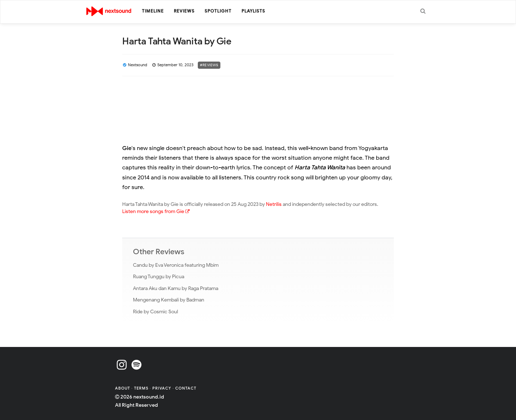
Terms (142, 388)
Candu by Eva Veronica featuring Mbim (176, 265)
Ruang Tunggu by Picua (159, 277)
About (123, 388)
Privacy (162, 388)
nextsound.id (149, 397)
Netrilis (274, 204)
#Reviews (209, 65)
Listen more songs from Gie (156, 211)
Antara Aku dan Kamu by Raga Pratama (176, 288)
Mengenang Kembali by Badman (169, 300)
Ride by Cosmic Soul (156, 312)
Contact (186, 388)
